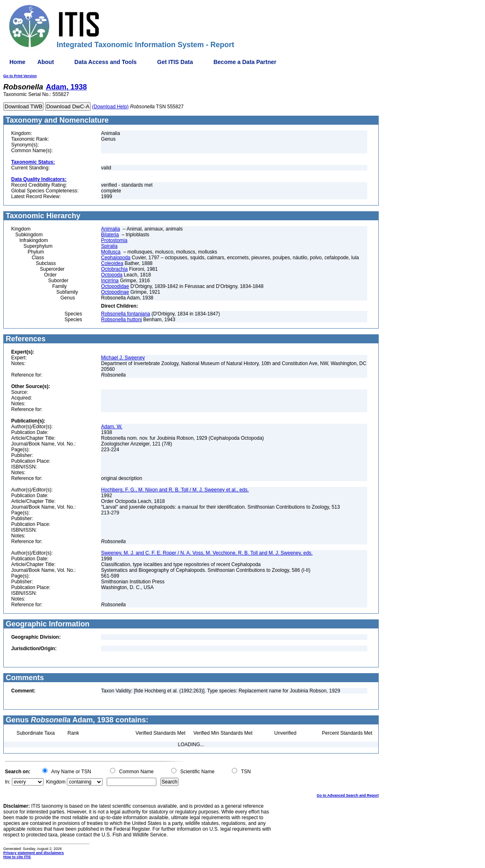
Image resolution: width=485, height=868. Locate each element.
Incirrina (110, 281)
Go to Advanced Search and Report (348, 795)
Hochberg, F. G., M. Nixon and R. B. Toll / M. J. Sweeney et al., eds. (175, 490)
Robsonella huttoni (121, 320)
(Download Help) (110, 107)
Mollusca (111, 252)
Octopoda (112, 275)
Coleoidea (112, 263)
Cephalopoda (116, 258)
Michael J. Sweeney (123, 358)
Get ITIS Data (175, 62)
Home (17, 62)
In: (8, 782)
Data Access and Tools (105, 62)
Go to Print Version (20, 76)
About (46, 62)
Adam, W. (112, 427)
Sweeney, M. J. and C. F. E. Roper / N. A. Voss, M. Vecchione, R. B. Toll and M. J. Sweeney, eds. (207, 553)
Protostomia (114, 240)
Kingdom (56, 782)
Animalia (110, 229)
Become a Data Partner (245, 62)
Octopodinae (115, 292)
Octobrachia (114, 269)
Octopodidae (115, 286)
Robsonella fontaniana (125, 314)
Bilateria (110, 235)
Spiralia (109, 246)
